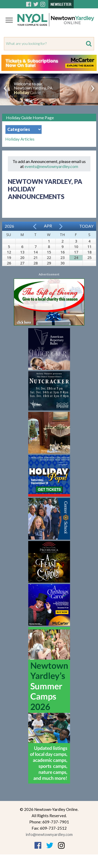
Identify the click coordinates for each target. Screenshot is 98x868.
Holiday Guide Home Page (30, 117)
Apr (48, 226)
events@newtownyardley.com (51, 166)
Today (86, 226)
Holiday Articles (20, 139)
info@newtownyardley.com (49, 834)
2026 (9, 226)
